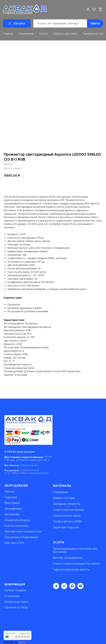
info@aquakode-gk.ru (29, 465)
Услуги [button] (43, 34)
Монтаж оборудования (68, 558)
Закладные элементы (67, 504)
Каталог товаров (15, 590)
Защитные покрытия (66, 527)
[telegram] (56, 588)
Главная (8, 34)
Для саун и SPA (14, 543)
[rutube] (64, 588)
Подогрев (11, 497)
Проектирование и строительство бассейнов (75, 550)
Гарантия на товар (16, 607)
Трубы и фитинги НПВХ (67, 521)
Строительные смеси (67, 516)
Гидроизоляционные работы (71, 569)
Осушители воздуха (17, 520)
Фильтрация (12, 503)
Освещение (60, 492)
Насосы (9, 492)
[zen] (80, 588)
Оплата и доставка (65, 34)
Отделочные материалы (69, 510)
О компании (26, 34)
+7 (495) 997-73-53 (29, 470)
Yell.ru (22, 642)
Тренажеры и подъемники (21, 537)
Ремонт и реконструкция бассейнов (76, 564)
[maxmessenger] (72, 588)
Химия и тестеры (64, 498)
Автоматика (12, 514)
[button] (88, 9)
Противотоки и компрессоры (23, 531)
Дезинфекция (13, 509)
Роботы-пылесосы (16, 526)
